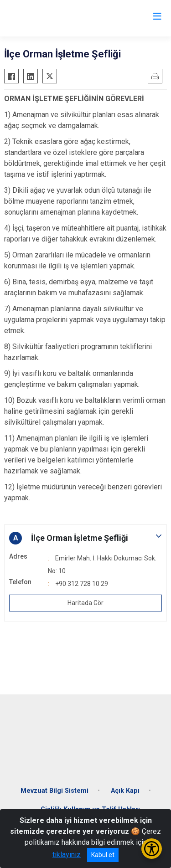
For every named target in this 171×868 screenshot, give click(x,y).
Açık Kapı (125, 791)
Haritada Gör (85, 603)
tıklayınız (67, 855)
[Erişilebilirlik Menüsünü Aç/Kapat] (152, 849)
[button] (85, 538)
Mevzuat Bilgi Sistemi (54, 791)
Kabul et (103, 855)
